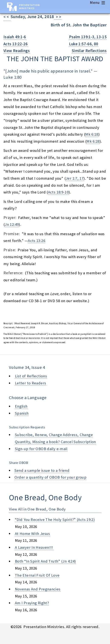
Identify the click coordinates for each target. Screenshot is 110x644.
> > (58, 17)
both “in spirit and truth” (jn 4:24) (45, 561)
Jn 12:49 (12, 224)
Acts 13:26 (37, 241)
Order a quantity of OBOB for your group (51, 477)
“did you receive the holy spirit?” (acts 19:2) (55, 520)
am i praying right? (32, 603)
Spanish (22, 413)
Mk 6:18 (92, 134)
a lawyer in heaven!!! (34, 547)
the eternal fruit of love (37, 575)
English (21, 406)
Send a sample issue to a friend (42, 470)
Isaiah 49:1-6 (15, 37)
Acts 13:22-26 (16, 44)
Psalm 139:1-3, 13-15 (88, 37)
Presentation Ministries (29, 7)
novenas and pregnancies (38, 589)
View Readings (17, 51)
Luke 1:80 (12, 77)
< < (7, 17)
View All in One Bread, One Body (37, 509)
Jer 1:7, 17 (75, 178)
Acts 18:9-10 (58, 192)
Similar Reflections (89, 51)
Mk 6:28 (93, 141)
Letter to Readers (30, 383)
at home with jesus (32, 534)
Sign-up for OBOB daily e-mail (41, 449)
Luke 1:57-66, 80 (84, 44)
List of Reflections (31, 376)
